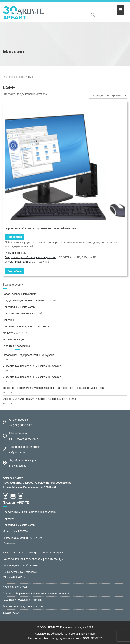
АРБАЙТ (15, 18)
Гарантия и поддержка (16, 346)
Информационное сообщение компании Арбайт (32, 366)
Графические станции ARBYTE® (23, 313)
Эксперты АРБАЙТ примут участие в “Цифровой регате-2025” (40, 399)
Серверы (8, 320)
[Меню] (120, 10)
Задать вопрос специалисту (20, 294)
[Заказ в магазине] (108, 95)
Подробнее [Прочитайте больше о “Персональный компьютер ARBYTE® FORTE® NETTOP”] (15, 237)
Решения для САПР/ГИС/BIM (20, 566)
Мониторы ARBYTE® (16, 333)
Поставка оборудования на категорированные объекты (36, 593)
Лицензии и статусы (15, 587)
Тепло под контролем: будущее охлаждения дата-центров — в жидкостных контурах (54, 388)
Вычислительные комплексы (20, 572)
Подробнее (15, 271)
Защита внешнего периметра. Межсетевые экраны (33, 553)
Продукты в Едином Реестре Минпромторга (29, 300)
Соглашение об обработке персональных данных (65, 634)
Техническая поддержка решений (23, 606)
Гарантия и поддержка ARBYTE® (23, 600)
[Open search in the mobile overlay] (93, 15)
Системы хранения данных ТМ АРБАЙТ (27, 326)
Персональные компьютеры (20, 307)
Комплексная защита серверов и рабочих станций (33, 559)
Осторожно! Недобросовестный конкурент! (29, 355)
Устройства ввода (13, 339)
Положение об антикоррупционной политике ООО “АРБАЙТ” (65, 638)
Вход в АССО (11, 613)
